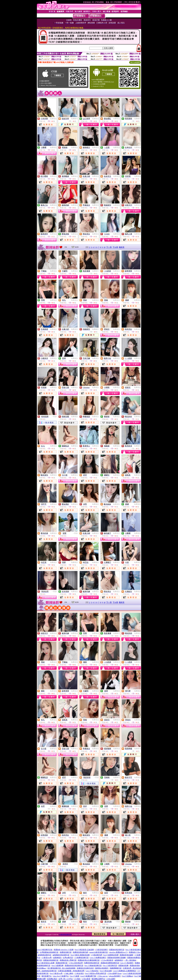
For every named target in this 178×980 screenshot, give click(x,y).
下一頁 (109, 247)
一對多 (54, 417)
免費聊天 (74, 119)
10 (105, 247)
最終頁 (122, 247)
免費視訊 (53, 119)
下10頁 (115, 247)
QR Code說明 (135, 62)
